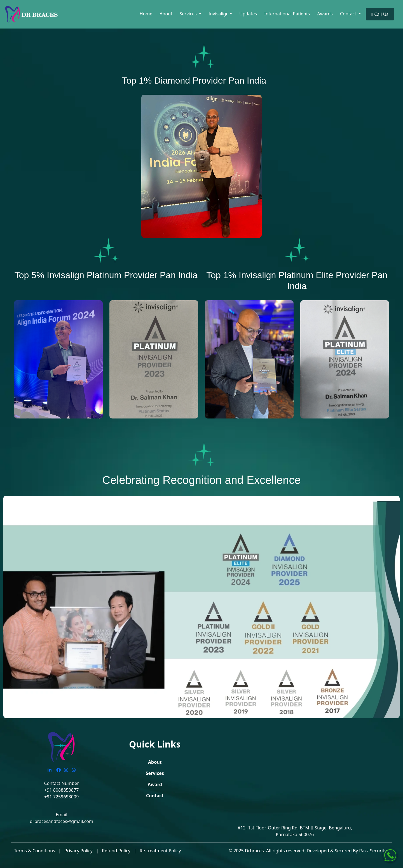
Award (155, 784)
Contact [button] (349, 14)
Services (155, 773)
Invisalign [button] (219, 14)
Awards (325, 14)
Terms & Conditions (35, 851)
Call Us (380, 14)
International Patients (287, 14)
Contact (155, 796)
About (166, 14)
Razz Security (373, 851)
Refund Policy (116, 851)
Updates (248, 14)
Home (146, 14)
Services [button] (189, 14)
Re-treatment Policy (160, 851)
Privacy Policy (79, 851)
